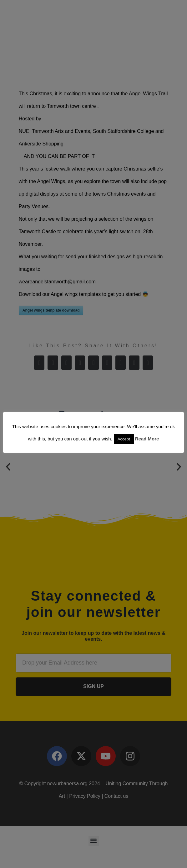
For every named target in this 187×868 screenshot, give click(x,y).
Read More (147, 439)
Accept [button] (124, 439)
